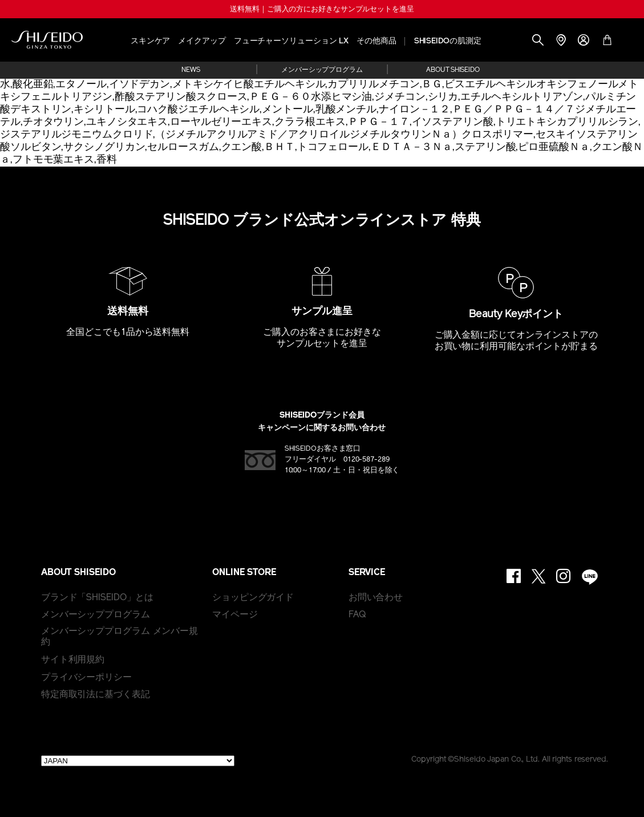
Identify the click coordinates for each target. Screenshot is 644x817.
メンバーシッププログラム (322, 70)
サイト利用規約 (73, 660)
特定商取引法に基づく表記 (96, 695)
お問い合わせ (376, 598)
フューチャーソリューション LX (291, 41)
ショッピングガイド (253, 598)
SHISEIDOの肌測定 (448, 41)
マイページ (235, 615)
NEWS (191, 70)
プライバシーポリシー (86, 678)
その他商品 (376, 41)
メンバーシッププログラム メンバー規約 (120, 637)
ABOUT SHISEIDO (453, 70)
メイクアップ (202, 41)
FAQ (357, 615)
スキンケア (151, 41)
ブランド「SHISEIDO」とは (97, 598)
